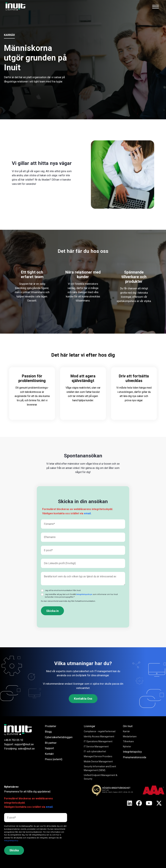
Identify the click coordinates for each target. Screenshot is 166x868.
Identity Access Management (99, 736)
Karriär (126, 731)
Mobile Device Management (98, 762)
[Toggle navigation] (155, 7)
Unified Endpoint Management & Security (101, 777)
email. (88, 513)
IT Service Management (96, 747)
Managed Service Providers (98, 756)
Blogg (48, 732)
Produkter (51, 726)
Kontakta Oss (83, 699)
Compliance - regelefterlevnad (100, 731)
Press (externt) (54, 759)
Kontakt (49, 754)
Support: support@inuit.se (19, 744)
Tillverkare (128, 741)
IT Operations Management (98, 741)
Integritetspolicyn (84, 594)
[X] (130, 803)
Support (49, 748)
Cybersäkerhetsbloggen (59, 737)
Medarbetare (130, 736)
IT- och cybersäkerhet (95, 751)
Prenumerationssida (135, 757)
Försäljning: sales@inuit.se (19, 749)
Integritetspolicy (132, 752)
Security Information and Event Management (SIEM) (100, 768)
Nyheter (127, 747)
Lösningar (89, 726)
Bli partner (51, 743)
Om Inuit (128, 726)
